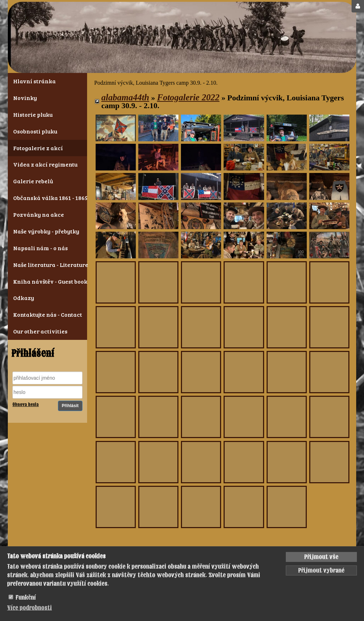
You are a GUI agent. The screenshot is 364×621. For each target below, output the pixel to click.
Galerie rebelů (33, 181)
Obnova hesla (26, 405)
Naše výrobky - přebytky (46, 231)
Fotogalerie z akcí (38, 148)
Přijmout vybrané (321, 570)
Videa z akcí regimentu (45, 164)
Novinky (25, 98)
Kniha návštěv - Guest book (47, 281)
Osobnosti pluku (35, 131)
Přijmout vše (321, 557)
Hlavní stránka (34, 81)
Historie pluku (33, 114)
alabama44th (125, 97)
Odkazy (24, 298)
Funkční (26, 598)
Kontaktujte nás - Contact (47, 314)
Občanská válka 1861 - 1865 (47, 198)
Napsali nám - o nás (41, 248)
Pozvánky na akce (39, 214)
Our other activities (40, 331)
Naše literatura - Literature (47, 265)
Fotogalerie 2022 (188, 97)
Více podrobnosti (30, 608)
